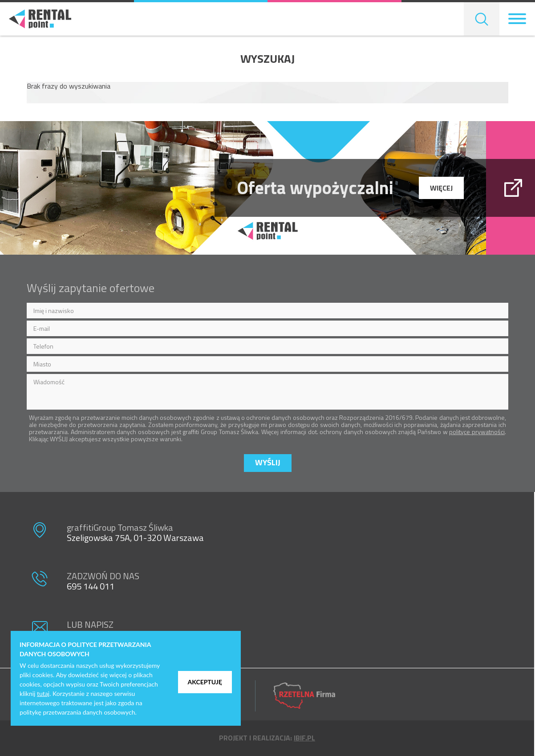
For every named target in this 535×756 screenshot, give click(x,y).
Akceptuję (205, 682)
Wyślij (268, 462)
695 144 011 (91, 586)
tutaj (43, 693)
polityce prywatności (477, 432)
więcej (441, 188)
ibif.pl (304, 738)
